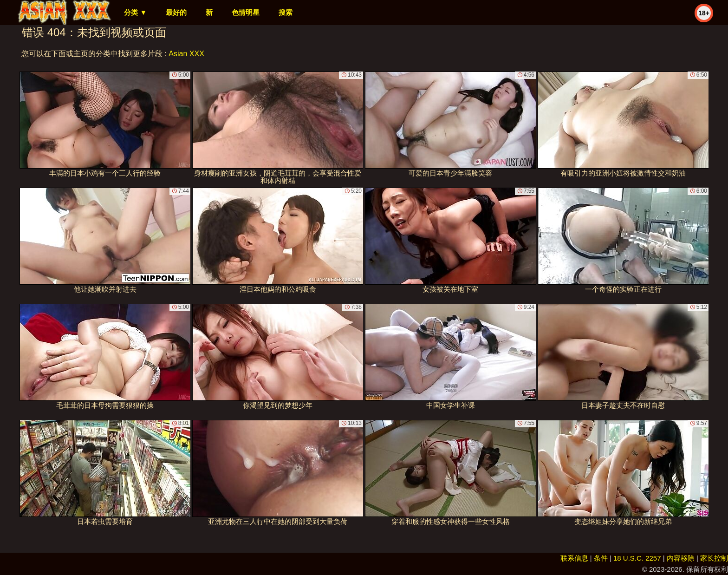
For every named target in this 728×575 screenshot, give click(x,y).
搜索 (286, 12)
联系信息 (574, 558)
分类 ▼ (135, 12)
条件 (601, 558)
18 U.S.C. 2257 (637, 558)
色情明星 (246, 12)
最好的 (176, 12)
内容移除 (681, 558)
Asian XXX (186, 54)
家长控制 (714, 558)
